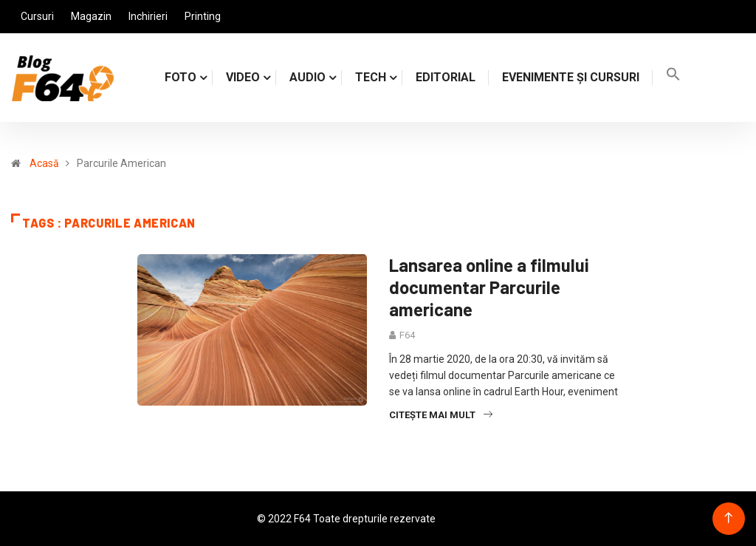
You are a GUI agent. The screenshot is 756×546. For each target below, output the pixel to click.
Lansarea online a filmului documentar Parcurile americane (489, 287)
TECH (371, 77)
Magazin (91, 16)
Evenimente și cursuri (571, 77)
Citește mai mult (441, 415)
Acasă (44, 163)
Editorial (446, 77)
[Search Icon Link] (673, 77)
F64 (407, 335)
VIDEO (243, 77)
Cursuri (37, 16)
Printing (203, 16)
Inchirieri (148, 16)
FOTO (181, 77)
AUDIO (307, 77)
